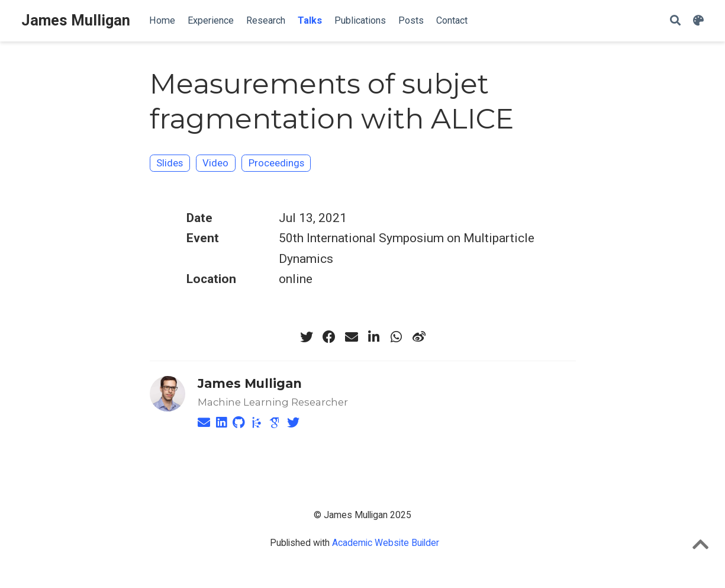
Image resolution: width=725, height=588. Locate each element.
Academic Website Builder (386, 543)
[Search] (675, 21)
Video (215, 163)
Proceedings (276, 163)
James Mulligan (76, 20)
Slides (170, 163)
